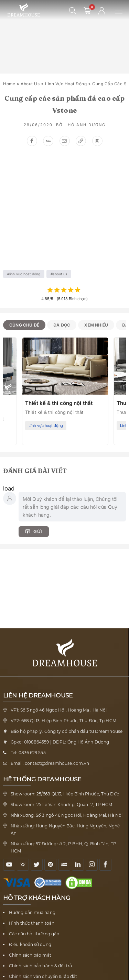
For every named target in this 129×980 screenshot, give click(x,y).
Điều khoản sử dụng (30, 944)
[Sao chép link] (81, 141)
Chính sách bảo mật (30, 955)
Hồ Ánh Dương (87, 125)
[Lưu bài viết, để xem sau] (97, 141)
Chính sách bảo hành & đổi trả (40, 966)
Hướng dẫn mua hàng (32, 912)
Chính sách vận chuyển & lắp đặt (43, 976)
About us (30, 84)
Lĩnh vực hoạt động (66, 84)
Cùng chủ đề (24, 325)
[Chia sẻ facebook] (32, 141)
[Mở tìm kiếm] (73, 11)
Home (9, 84)
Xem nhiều (96, 325)
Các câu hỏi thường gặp (34, 934)
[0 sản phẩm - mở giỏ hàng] (87, 11)
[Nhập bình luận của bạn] (72, 507)
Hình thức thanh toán (32, 923)
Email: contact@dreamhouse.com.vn (50, 763)
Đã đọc (62, 325)
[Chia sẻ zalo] (48, 141)
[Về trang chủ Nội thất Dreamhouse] (24, 10)
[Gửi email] (65, 141)
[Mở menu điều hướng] (122, 11)
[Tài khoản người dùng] (102, 11)
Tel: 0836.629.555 (28, 753)
